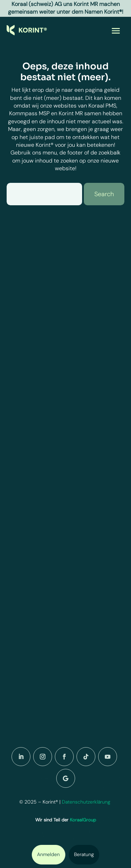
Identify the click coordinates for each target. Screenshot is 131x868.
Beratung (84, 854)
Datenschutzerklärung (87, 802)
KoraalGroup (83, 820)
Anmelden (48, 854)
